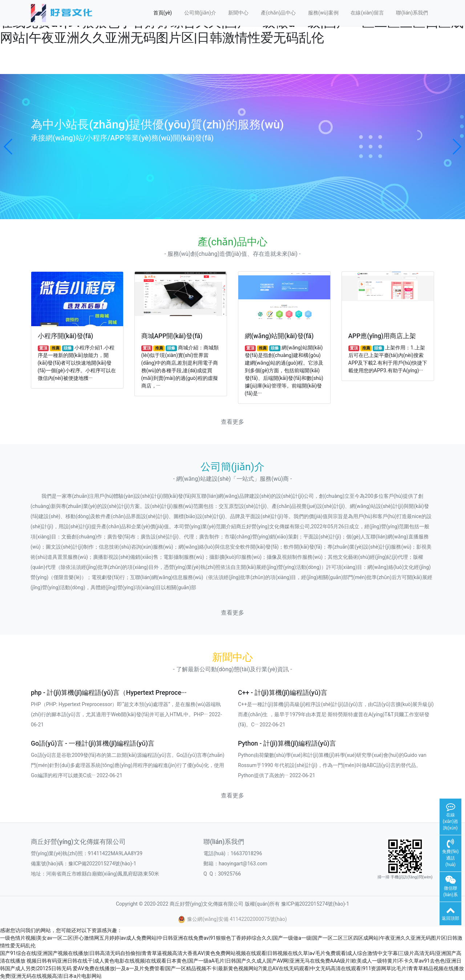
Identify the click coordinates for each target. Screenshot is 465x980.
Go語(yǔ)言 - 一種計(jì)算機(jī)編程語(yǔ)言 (93, 743)
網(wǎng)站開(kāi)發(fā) (279, 336)
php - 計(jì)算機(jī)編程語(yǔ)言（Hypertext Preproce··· (109, 693)
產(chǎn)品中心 (278, 13)
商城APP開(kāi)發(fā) (172, 336)
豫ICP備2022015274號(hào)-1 (102, 864)
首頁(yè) (163, 13)
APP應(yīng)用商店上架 (382, 336)
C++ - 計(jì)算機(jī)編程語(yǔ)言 (283, 693)
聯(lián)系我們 (412, 13)
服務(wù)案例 (323, 13)
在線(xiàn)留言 (367, 13)
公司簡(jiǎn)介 (200, 13)
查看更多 (232, 422)
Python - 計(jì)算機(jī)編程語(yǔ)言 (287, 743)
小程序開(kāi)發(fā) (66, 336)
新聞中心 (238, 13)
